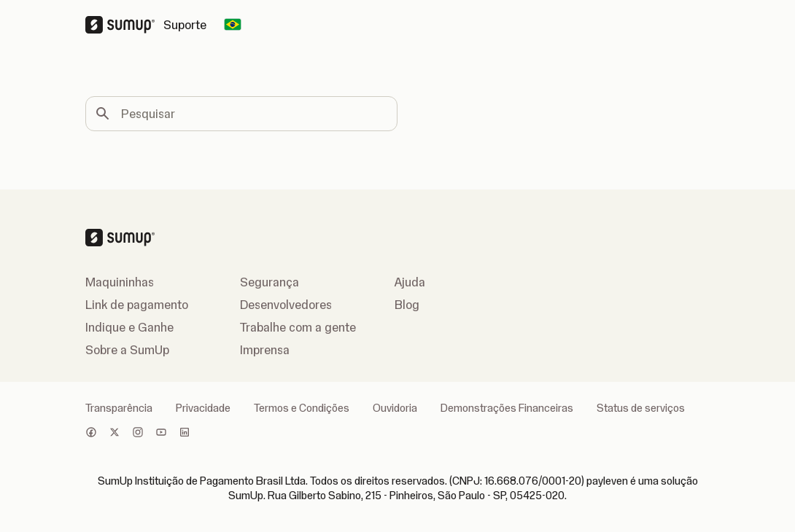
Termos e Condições (302, 408)
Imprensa (265, 350)
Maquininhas (120, 282)
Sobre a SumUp (127, 350)
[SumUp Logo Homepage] (124, 25)
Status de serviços (641, 408)
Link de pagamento (137, 305)
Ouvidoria (395, 408)
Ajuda (410, 282)
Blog (407, 305)
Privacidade (203, 408)
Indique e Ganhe (129, 327)
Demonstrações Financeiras (507, 408)
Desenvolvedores (286, 305)
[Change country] (233, 25)
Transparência (119, 408)
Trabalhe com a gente (298, 327)
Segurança (269, 282)
